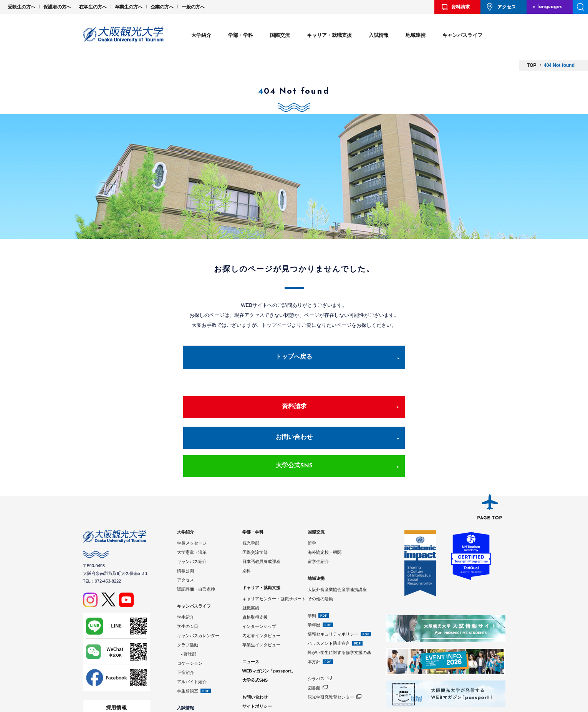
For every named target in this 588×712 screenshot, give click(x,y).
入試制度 (186, 670)
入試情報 (379, 35)
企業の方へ (162, 7)
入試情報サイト (192, 688)
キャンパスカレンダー (198, 586)
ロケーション (190, 614)
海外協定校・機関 (325, 503)
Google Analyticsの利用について (274, 676)
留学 (312, 494)
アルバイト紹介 (192, 633)
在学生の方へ (93, 7)
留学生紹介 (318, 512)
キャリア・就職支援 (329, 35)
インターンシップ (259, 577)
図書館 (314, 639)
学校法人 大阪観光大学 (117, 672)
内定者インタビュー (261, 586)
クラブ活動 (188, 596)
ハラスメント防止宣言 (329, 594)
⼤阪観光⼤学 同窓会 (116, 686)
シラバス (316, 629)
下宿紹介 (186, 623)
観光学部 (251, 494)
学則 (312, 566)
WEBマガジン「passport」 (269, 622)
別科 (247, 522)
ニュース (251, 613)
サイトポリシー (257, 657)
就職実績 (251, 559)
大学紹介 (201, 35)
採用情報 (116, 657)
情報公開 (186, 522)
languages (550, 7)
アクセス (507, 7)
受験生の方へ (22, 7)
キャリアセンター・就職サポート (274, 550)
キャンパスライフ (462, 35)
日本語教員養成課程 (261, 512)
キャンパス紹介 (192, 512)
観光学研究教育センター (331, 648)
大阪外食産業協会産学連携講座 (337, 540)
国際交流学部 (255, 503)
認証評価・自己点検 (196, 540)
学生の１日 (188, 577)
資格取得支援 (255, 568)
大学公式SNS (411, 416)
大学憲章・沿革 (192, 503)
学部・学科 (241, 35)
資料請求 (460, 7)
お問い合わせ (294, 416)
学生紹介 (186, 568)
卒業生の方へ (129, 7)
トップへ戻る (294, 358)
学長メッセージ (192, 494)
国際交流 (280, 35)
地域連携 (416, 35)
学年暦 (314, 576)
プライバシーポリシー (263, 666)
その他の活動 (320, 550)
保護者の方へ (57, 7)
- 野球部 (187, 605)
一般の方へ (193, 7)
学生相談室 (188, 642)
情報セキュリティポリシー (333, 585)
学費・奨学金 (190, 679)
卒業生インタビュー (261, 596)
